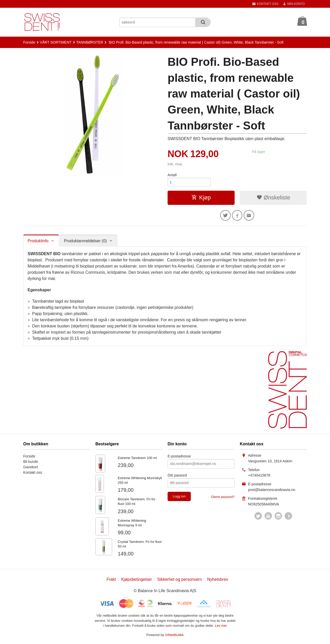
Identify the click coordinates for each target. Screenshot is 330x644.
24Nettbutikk (174, 636)
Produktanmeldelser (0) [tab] (85, 242)
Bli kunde (31, 463)
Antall (172, 175)
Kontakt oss (33, 474)
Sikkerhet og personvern (180, 581)
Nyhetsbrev (218, 581)
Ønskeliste (273, 198)
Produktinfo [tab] (38, 242)
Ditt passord (177, 477)
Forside (29, 42)
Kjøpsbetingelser (137, 581)
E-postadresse (179, 458)
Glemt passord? (223, 498)
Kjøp (201, 198)
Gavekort (31, 469)
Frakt (111, 581)
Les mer (221, 627)
